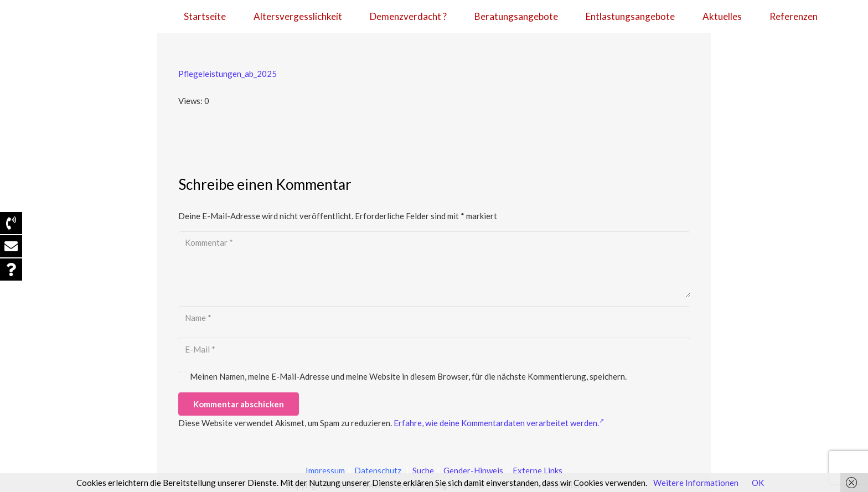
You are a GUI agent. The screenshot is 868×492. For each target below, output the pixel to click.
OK (758, 483)
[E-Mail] (434, 349)
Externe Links (538, 470)
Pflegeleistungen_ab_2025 (228, 74)
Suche (422, 470)
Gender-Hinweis (474, 470)
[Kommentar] (434, 265)
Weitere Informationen (696, 483)
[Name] (434, 318)
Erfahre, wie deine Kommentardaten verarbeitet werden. (499, 423)
